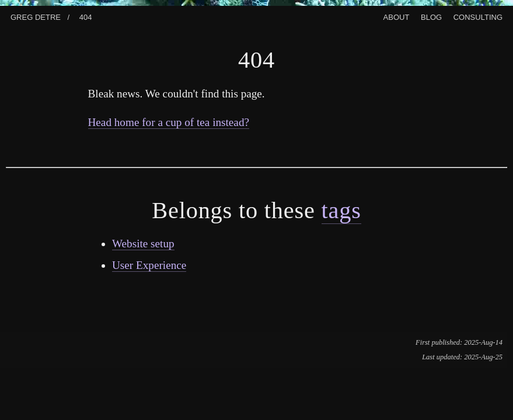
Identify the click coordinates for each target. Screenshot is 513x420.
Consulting (478, 16)
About (397, 16)
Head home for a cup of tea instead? (169, 122)
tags (341, 210)
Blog (431, 16)
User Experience (149, 265)
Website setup (143, 244)
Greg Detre (36, 16)
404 (86, 16)
